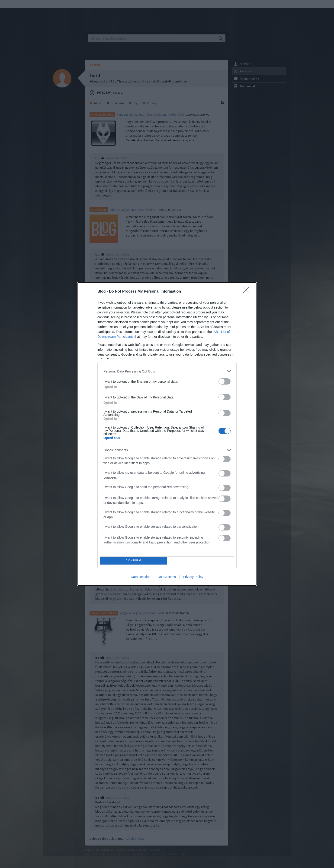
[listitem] (167, 371)
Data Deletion (141, 577)
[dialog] (167, 434)
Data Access (167, 577)
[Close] (247, 292)
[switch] (225, 381)
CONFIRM (133, 561)
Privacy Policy (193, 577)
